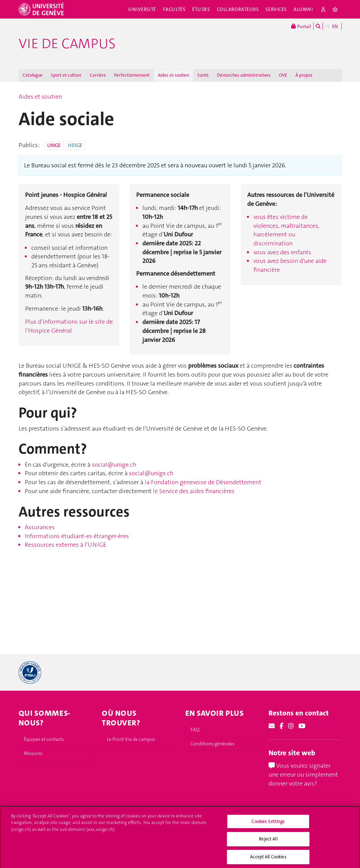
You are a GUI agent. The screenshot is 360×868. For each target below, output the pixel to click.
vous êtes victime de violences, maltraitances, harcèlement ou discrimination (286, 230)
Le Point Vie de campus (131, 739)
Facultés (174, 9)
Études (201, 9)
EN (335, 26)
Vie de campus (67, 44)
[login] (323, 9)
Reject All (268, 844)
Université (142, 9)
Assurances (40, 527)
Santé (203, 75)
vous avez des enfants (282, 252)
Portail (301, 26)
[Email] (272, 726)
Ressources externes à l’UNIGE (66, 545)
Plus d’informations (51, 322)
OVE (283, 75)
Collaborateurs (238, 9)
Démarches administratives (244, 75)
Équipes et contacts (44, 739)
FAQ (195, 730)
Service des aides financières (197, 491)
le (156, 491)
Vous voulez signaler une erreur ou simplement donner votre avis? (303, 774)
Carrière (98, 75)
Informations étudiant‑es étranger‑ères (77, 536)
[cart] (335, 9)
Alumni (303, 9)
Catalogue (33, 75)
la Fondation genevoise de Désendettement (203, 482)
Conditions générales (212, 744)
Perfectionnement (132, 75)
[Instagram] (291, 726)
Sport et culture (66, 75)
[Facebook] (281, 726)
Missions (33, 753)
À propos (304, 75)
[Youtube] (302, 726)
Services (276, 9)
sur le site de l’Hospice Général (69, 326)
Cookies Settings (268, 826)
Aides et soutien (173, 75)
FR (328, 26)
